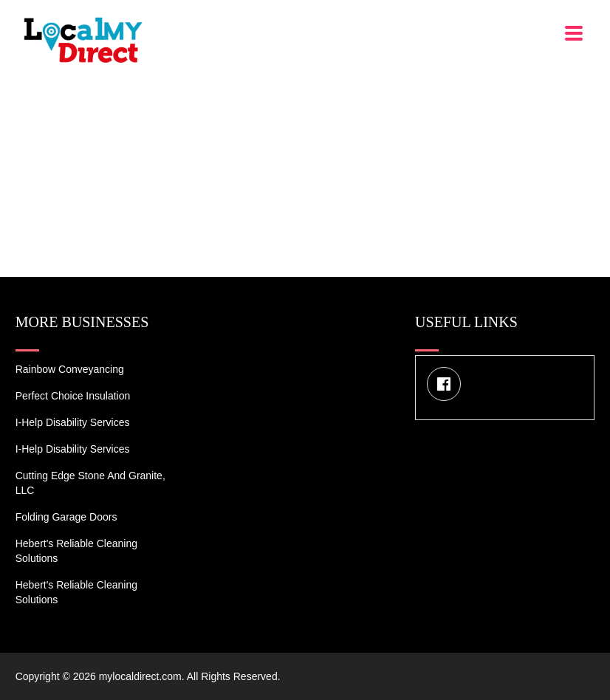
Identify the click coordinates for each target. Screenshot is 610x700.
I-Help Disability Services (73, 422)
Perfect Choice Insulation (73, 396)
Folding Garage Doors (66, 517)
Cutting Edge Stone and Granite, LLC (90, 483)
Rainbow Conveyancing (70, 369)
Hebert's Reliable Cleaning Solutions (76, 551)
